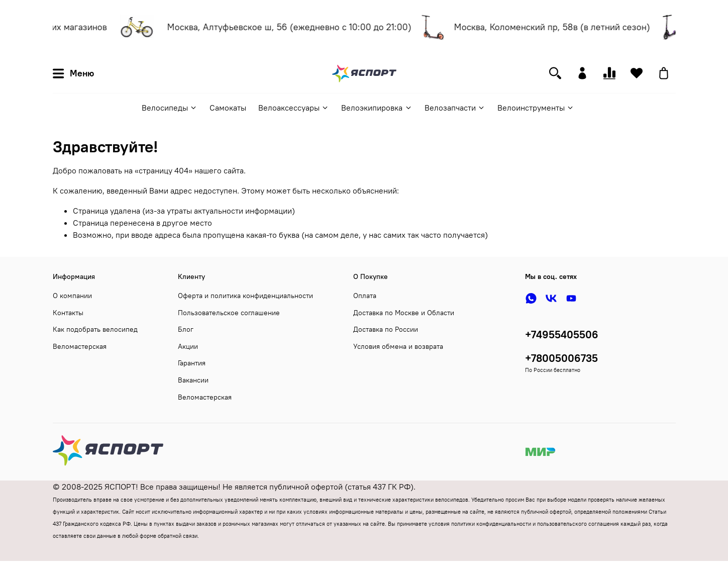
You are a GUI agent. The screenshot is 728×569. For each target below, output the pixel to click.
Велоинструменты (536, 108)
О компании (72, 296)
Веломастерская (80, 346)
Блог (186, 329)
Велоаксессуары (294, 108)
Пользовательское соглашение (229, 313)
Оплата (365, 296)
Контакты (68, 313)
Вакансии (193, 380)
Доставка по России (386, 329)
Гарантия (192, 363)
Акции (188, 346)
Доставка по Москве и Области (404, 313)
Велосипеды (170, 108)
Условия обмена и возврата (398, 346)
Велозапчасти (455, 108)
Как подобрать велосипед (95, 329)
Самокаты (228, 108)
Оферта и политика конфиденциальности (245, 296)
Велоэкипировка (377, 108)
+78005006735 (561, 358)
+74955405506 (562, 335)
